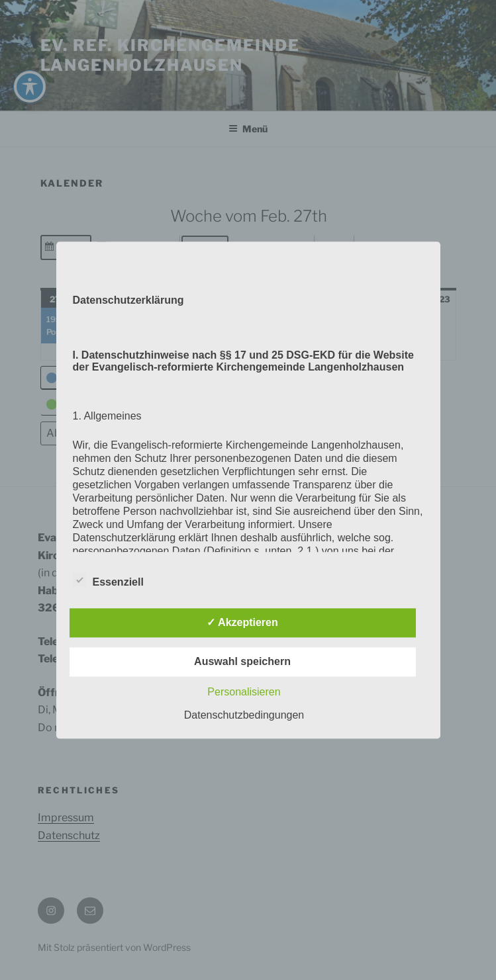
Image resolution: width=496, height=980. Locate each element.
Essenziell (108, 580)
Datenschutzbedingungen (244, 715)
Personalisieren (244, 692)
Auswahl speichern (242, 661)
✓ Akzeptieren (242, 622)
